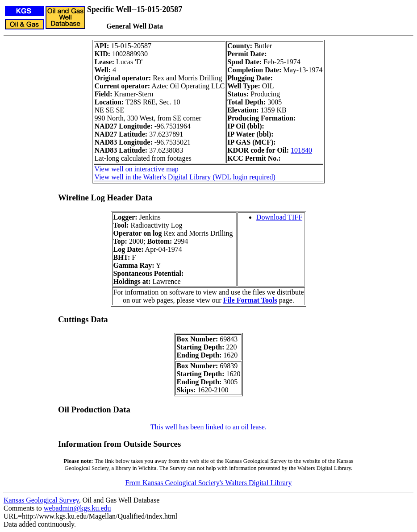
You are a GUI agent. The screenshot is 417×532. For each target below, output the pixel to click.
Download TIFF (279, 217)
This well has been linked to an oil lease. (208, 427)
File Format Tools (250, 300)
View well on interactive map (137, 169)
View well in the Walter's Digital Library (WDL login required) (185, 177)
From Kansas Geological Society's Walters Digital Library (209, 483)
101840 (301, 150)
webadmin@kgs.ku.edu (77, 508)
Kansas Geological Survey (41, 500)
